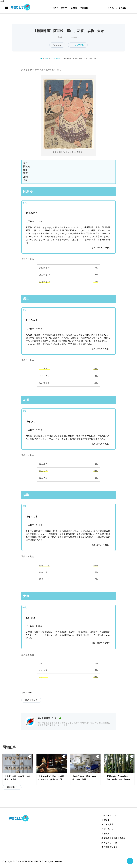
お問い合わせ (107, 829)
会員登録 (122, 8)
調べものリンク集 (109, 843)
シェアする (78, 45)
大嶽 (26, 180)
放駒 (26, 177)
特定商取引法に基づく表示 (113, 838)
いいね (58, 45)
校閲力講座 (85, 8)
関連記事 (11, 787)
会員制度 (74, 8)
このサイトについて (60, 8)
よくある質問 (107, 824)
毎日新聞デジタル (109, 847)
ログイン (111, 8)
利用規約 (105, 834)
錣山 (26, 170)
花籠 (26, 173)
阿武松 (27, 167)
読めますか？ (62, 37)
